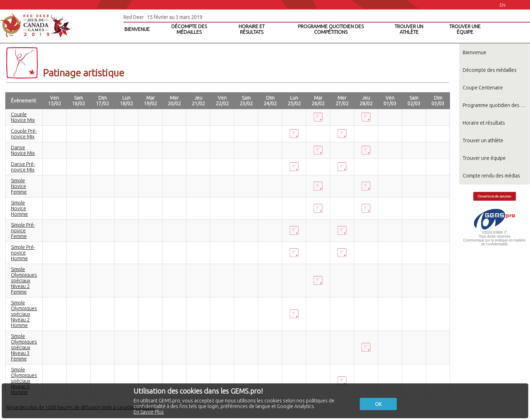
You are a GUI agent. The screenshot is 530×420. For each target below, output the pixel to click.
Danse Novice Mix (23, 150)
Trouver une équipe (484, 158)
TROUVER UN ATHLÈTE (409, 29)
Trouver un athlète (483, 140)
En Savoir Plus (149, 412)
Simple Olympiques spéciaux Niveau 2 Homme (24, 314)
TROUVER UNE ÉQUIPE (465, 29)
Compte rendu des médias (491, 176)
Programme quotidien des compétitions (496, 105)
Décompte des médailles (490, 70)
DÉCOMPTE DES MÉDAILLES (189, 29)
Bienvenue (474, 52)
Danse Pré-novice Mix (23, 167)
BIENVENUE (137, 29)
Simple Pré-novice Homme (23, 253)
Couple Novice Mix (23, 117)
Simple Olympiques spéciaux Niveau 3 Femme (24, 347)
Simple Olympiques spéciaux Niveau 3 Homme (24, 381)
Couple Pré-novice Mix (24, 134)
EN (503, 5)
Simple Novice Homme (19, 208)
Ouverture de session (495, 196)
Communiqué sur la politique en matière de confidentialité (495, 242)
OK (378, 404)
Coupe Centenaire (483, 88)
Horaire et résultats (484, 123)
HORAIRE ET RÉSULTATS (252, 29)
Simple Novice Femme (19, 186)
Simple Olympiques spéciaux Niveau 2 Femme (24, 281)
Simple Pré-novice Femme (23, 231)
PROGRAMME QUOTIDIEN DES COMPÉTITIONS (331, 29)
